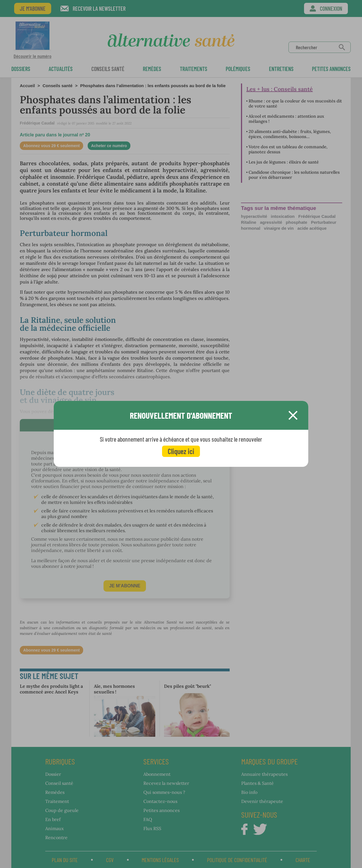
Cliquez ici (181, 451)
